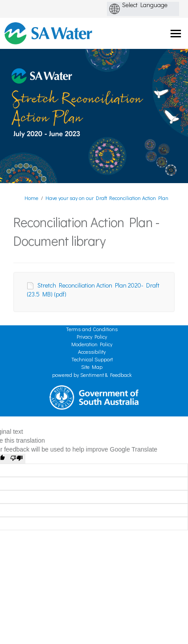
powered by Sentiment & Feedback (92, 375)
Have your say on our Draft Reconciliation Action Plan (107, 198)
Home (31, 198)
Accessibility (92, 352)
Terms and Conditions (92, 329)
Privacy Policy (92, 336)
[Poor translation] (16, 459)
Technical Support (92, 359)
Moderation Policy (92, 344)
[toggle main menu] (176, 34)
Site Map (92, 367)
